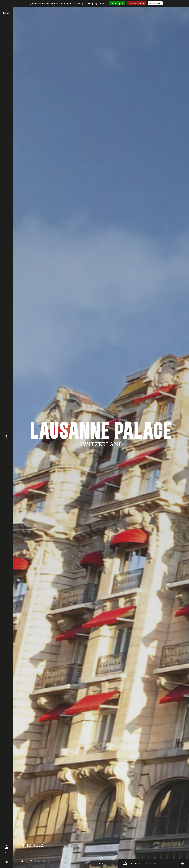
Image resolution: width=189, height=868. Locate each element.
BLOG (6, 862)
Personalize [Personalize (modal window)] (155, 3)
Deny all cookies (137, 3)
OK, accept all (117, 3)
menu (6, 13)
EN (6, 848)
